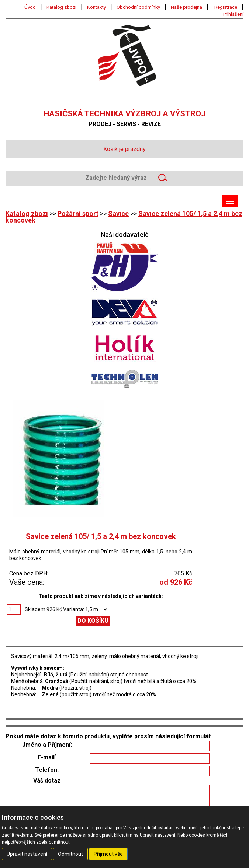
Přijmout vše (108, 854)
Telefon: (47, 770)
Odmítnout (70, 854)
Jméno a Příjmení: (47, 745)
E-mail (47, 757)
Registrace (226, 7)
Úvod (30, 7)
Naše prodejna (186, 7)
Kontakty (96, 7)
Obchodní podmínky (138, 7)
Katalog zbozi (61, 7)
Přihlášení (233, 14)
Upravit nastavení (27, 854)
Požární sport (78, 213)
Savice (118, 213)
